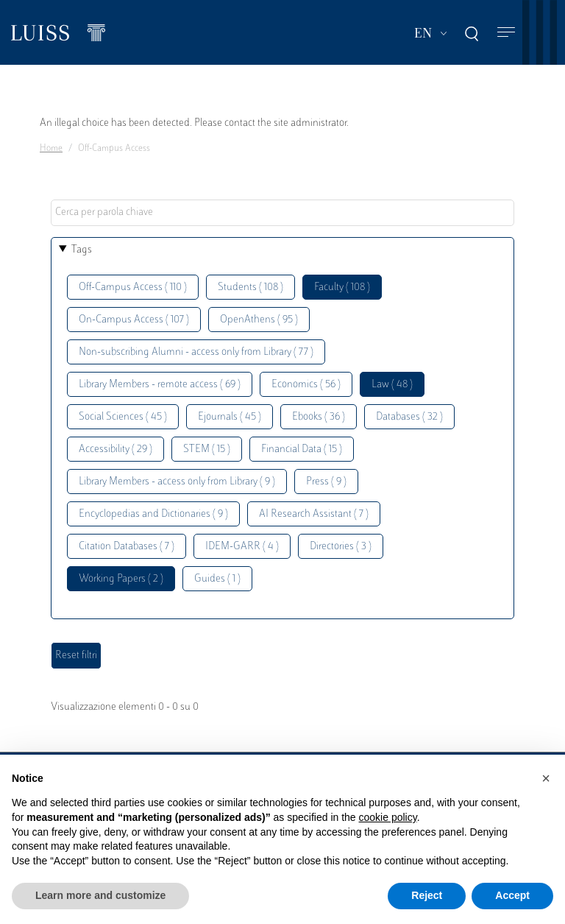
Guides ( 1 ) (217, 579)
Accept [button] (512, 895)
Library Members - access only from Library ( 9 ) (177, 482)
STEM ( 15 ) (207, 449)
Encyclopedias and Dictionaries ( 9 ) (153, 514)
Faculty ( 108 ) (342, 288)
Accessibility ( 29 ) (116, 449)
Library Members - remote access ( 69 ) (160, 385)
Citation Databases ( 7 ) (127, 547)
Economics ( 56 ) (306, 385)
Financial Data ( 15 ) (302, 449)
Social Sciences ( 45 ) (123, 417)
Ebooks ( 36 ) (319, 417)
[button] (546, 778)
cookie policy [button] (388, 817)
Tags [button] (82, 250)
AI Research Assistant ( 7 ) (314, 514)
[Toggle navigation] (506, 33)
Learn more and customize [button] (100, 895)
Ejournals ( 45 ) (230, 417)
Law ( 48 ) (392, 385)
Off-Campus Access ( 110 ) (133, 288)
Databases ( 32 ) (409, 417)
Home (51, 149)
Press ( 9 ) (326, 482)
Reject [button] (427, 895)
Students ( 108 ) (250, 288)
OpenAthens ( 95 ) (259, 320)
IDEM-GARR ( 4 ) (242, 547)
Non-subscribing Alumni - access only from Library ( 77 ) (196, 352)
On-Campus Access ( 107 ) (134, 320)
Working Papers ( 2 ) (121, 579)
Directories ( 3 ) (341, 547)
